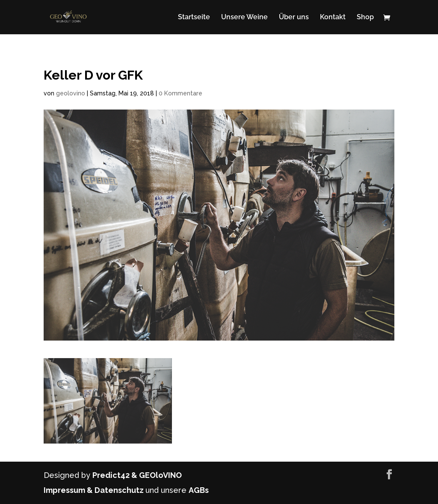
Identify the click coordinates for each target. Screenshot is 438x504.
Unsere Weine (244, 18)
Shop (365, 18)
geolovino (71, 93)
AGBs (199, 490)
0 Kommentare (181, 93)
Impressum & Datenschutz (95, 490)
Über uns (294, 18)
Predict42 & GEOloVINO (137, 475)
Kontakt (333, 18)
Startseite (194, 18)
